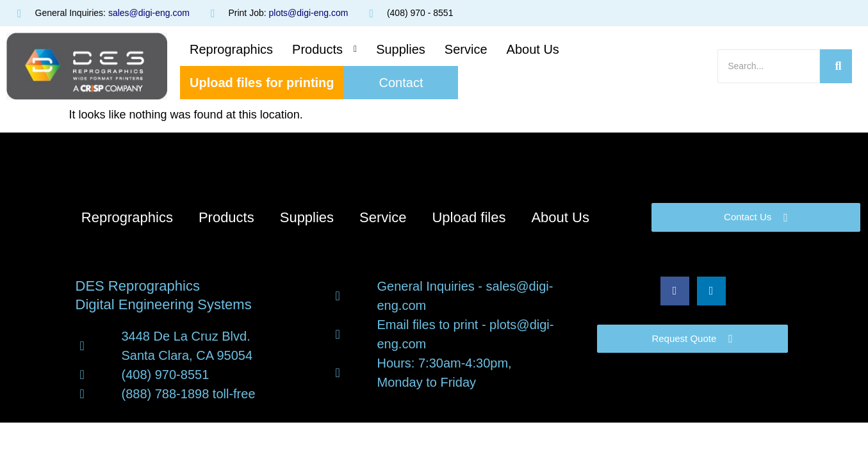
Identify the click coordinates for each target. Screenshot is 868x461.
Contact (401, 83)
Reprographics (231, 49)
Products (324, 49)
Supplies (401, 49)
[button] (324, 49)
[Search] (769, 66)
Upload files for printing (262, 83)
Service (466, 49)
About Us (533, 49)
